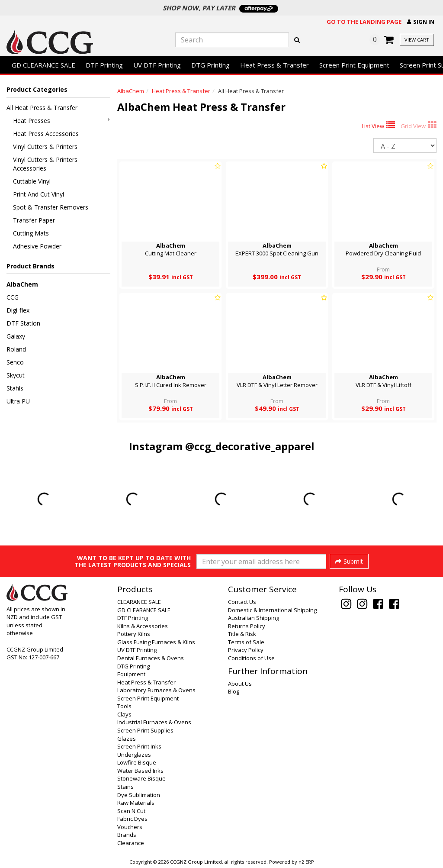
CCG (13, 297)
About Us (240, 684)
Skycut (16, 375)
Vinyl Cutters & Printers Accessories (45, 164)
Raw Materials (136, 803)
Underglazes (134, 755)
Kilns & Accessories (143, 626)
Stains (125, 787)
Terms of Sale (246, 642)
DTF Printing (104, 65)
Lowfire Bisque (137, 762)
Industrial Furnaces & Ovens (154, 722)
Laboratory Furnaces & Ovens (156, 690)
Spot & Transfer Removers (51, 207)
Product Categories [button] (37, 89)
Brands (127, 835)
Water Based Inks (140, 771)
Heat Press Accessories (46, 134)
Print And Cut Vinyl (39, 194)
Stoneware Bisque (141, 778)
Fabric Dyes (132, 819)
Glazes (127, 739)
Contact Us (242, 602)
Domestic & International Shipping (272, 610)
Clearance (131, 843)
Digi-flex (18, 310)
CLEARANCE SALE (139, 602)
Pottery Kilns (134, 634)
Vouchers (130, 827)
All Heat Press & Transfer (42, 108)
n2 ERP (306, 862)
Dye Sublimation (139, 795)
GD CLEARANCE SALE (43, 65)
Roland (16, 349)
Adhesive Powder (37, 246)
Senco (15, 362)
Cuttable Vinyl (32, 181)
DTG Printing (210, 65)
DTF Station (23, 323)
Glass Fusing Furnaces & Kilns (156, 642)
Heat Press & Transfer (274, 65)
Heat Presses (61, 121)
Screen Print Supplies (145, 730)
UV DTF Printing (157, 65)
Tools (124, 706)
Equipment (131, 674)
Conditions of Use (251, 658)
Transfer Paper (34, 220)
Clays (124, 714)
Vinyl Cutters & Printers (45, 147)
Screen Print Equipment (354, 65)
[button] (421, 22)
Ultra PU (18, 401)
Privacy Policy (246, 650)
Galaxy (16, 336)
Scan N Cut (131, 811)
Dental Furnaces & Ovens (151, 658)
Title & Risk (242, 634)
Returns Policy (247, 626)
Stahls (15, 388)
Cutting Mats (31, 233)
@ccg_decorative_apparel (250, 446)
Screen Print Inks (139, 746)
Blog (234, 691)
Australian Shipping (254, 618)
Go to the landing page (364, 22)
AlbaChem (22, 284)
